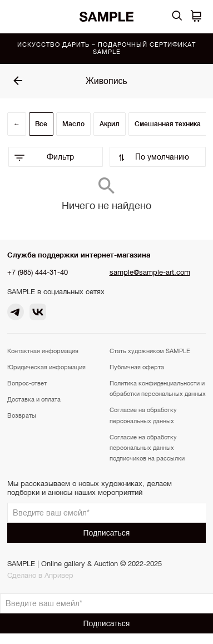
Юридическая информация (46, 367)
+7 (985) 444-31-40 (38, 272)
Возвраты (22, 415)
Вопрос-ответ (27, 383)
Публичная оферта (137, 367)
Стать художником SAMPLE (150, 351)
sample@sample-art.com (150, 272)
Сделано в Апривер (40, 575)
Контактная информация (43, 351)
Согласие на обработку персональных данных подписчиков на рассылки (147, 448)
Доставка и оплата (34, 399)
